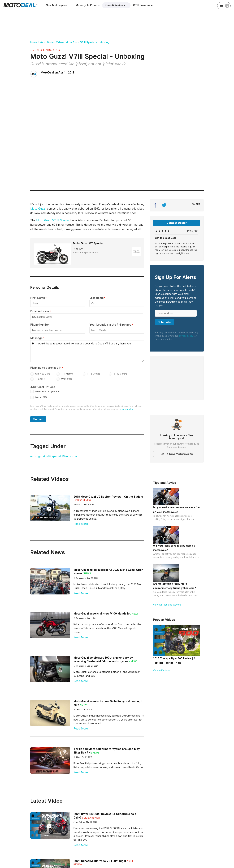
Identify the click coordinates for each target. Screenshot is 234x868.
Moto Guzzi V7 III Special (53, 220)
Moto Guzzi (38, 209)
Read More (81, 523)
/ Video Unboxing (45, 50)
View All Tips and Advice (167, 605)
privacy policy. (127, 408)
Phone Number (40, 324)
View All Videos (162, 671)
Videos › (61, 42)
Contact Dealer (177, 223)
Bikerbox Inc (70, 456)
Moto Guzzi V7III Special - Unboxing (87, 42)
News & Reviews (117, 5)
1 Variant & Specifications (86, 253)
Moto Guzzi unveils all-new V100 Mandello (102, 613)
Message (36, 338)
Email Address (40, 311)
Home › (34, 42)
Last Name (97, 298)
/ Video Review (83, 499)
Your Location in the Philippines (110, 324)
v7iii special (53, 456)
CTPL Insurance (144, 5)
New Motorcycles (58, 5)
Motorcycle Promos (88, 5)
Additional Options (43, 386)
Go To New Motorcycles (177, 454)
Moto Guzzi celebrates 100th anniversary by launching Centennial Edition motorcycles (103, 659)
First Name (38, 298)
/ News (87, 573)
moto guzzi (38, 456)
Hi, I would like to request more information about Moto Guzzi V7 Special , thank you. (87, 350)
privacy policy (186, 336)
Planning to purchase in (46, 367)
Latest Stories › (47, 42)
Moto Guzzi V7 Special (88, 243)
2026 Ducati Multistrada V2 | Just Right (100, 860)
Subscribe (165, 322)
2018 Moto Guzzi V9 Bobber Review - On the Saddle (108, 496)
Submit (38, 418)
